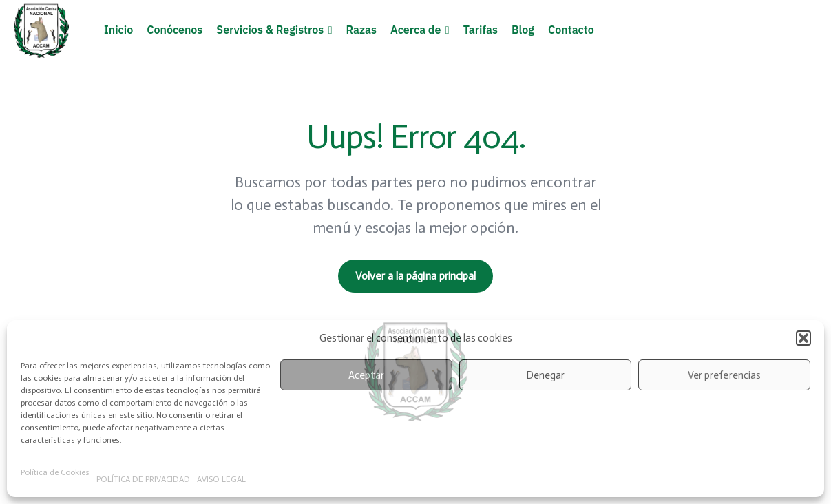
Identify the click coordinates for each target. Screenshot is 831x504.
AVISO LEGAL (221, 479)
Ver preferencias (724, 375)
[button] (803, 338)
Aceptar (366, 375)
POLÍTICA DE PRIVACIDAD (143, 479)
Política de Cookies (55, 472)
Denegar (545, 375)
